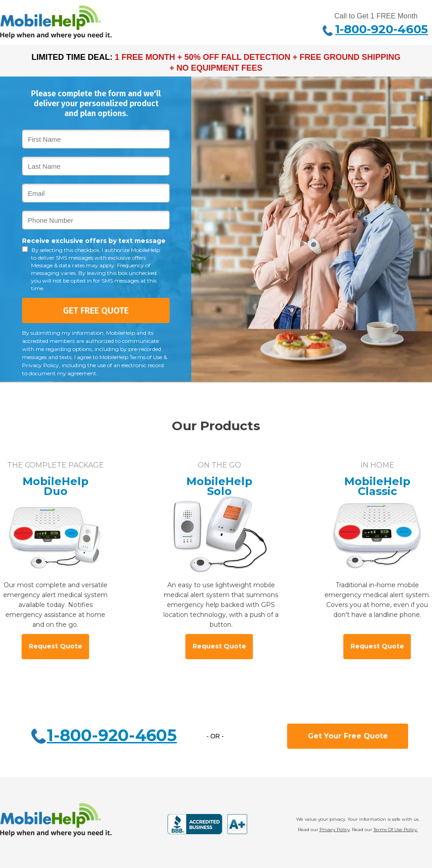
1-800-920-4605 (112, 735)
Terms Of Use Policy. (396, 830)
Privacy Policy (335, 830)
